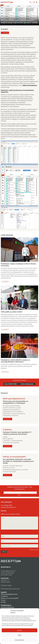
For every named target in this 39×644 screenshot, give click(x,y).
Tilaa (19, 495)
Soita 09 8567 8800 (11, 384)
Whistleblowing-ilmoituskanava (10, 589)
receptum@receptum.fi (8, 507)
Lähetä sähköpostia (27, 384)
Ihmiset (3, 602)
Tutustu (7, 419)
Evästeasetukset (20, 640)
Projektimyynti (6, 605)
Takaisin (6, 33)
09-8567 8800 (8, 505)
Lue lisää (5, 281)
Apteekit (4, 592)
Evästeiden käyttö (6, 585)
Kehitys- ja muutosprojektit (10, 598)
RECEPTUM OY (6, 567)
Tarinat (3, 600)
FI (30, 2)
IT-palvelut (4, 596)
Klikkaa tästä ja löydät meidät (10, 514)
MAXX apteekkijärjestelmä (9, 594)
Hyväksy (19, 630)
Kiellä (20, 635)
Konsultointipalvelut (7, 607)
